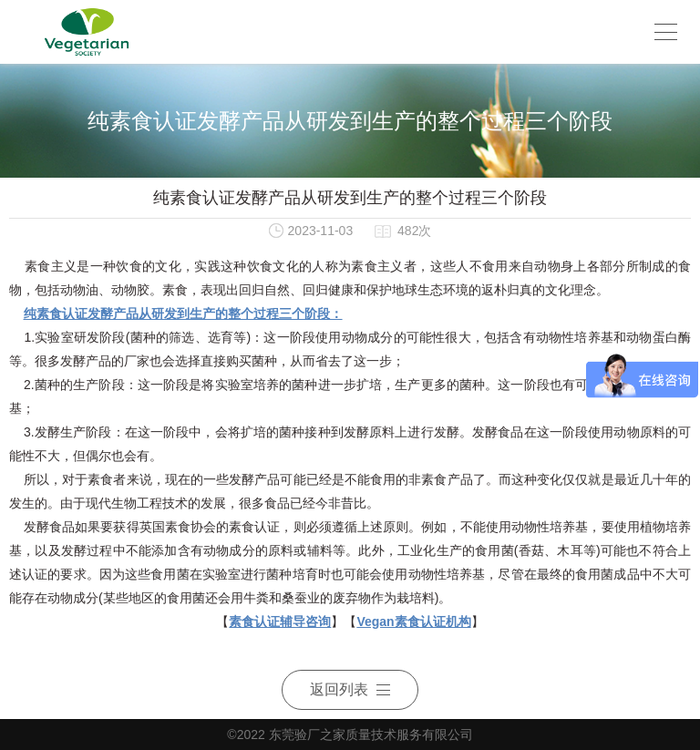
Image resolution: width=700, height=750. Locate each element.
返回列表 (350, 689)
